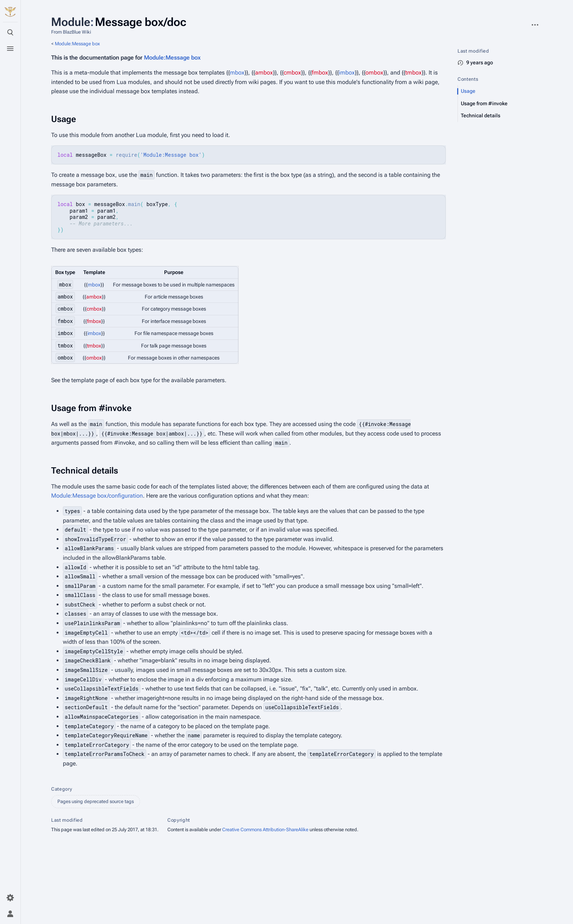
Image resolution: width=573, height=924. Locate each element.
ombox (374, 73)
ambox (264, 73)
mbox (237, 73)
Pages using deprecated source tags (96, 801)
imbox (347, 73)
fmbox (320, 73)
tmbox (413, 73)
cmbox (292, 73)
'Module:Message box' (171, 155)
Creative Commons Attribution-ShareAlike (265, 830)
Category (62, 789)
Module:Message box (77, 44)
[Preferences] (10, 898)
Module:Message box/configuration (97, 496)
